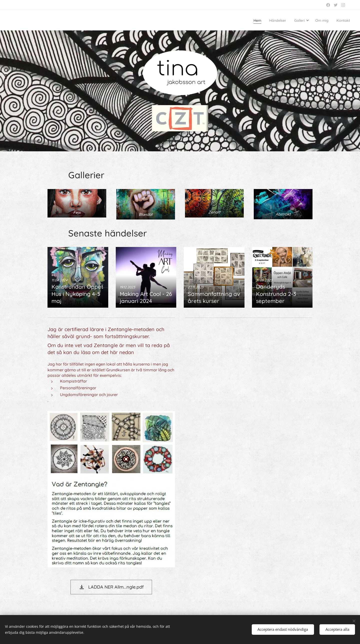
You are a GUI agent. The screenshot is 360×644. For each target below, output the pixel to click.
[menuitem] (246, 20)
